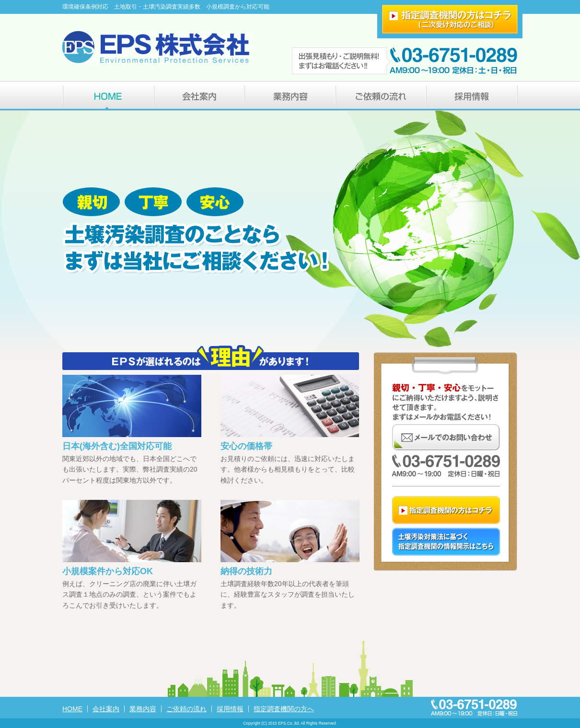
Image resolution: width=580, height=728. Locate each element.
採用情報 (230, 709)
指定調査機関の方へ (284, 709)
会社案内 (106, 709)
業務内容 (143, 709)
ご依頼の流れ (186, 709)
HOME (72, 709)
